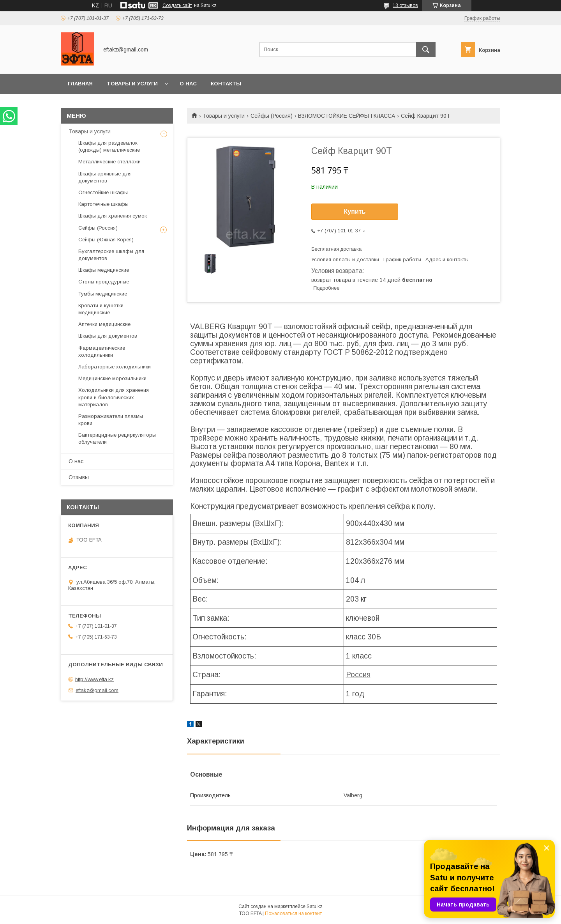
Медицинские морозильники (112, 378)
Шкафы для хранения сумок (113, 216)
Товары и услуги (132, 84)
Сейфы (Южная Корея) (106, 240)
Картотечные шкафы (103, 204)
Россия (358, 674)
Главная (80, 84)
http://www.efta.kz (94, 679)
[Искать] (426, 50)
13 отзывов (405, 5)
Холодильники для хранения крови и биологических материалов (114, 397)
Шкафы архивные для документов (105, 177)
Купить (355, 212)
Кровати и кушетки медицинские (101, 309)
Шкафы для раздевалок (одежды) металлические (109, 146)
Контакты (226, 84)
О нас (188, 84)
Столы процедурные (104, 282)
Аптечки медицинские (104, 324)
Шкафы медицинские (104, 270)
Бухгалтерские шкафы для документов (111, 255)
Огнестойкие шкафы (103, 192)
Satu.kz (315, 906)
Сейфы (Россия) (272, 116)
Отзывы (79, 477)
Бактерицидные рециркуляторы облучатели (117, 438)
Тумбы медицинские (103, 294)
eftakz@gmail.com (97, 690)
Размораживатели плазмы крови (111, 420)
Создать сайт (177, 5)
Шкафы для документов (108, 336)
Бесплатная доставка (336, 249)
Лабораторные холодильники (115, 367)
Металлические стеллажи (109, 162)
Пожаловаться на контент (293, 913)
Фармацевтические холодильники (102, 351)
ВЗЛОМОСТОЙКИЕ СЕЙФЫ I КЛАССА (347, 116)
